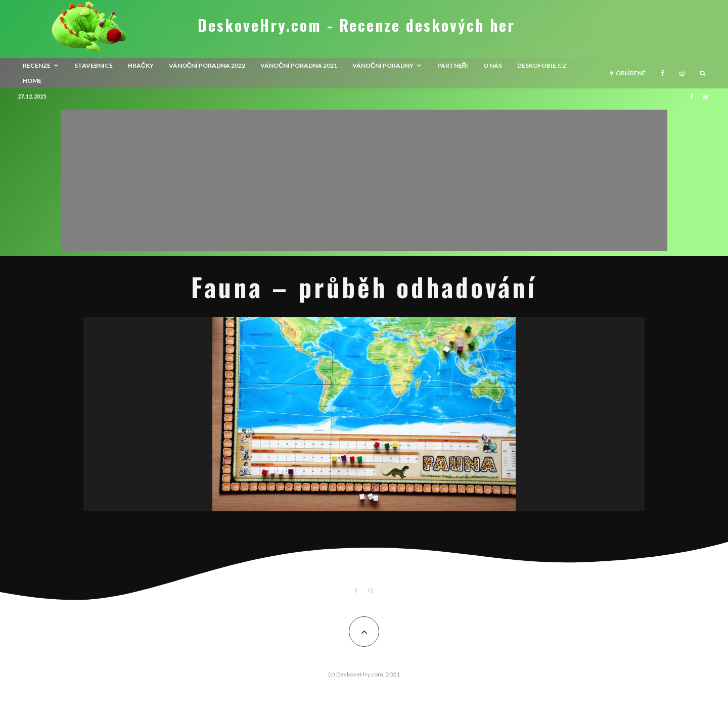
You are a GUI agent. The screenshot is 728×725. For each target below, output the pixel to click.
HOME (32, 81)
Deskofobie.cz (542, 65)
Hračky (141, 65)
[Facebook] (663, 73)
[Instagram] (682, 73)
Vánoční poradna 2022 (207, 65)
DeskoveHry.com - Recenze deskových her (356, 25)
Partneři (453, 65)
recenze (37, 65)
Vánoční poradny (383, 65)
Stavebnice (94, 65)
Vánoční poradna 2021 (299, 65)
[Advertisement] (364, 180)
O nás (493, 65)
